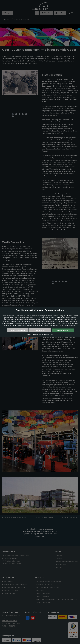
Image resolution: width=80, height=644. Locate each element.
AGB (51, 334)
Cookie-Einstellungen (18, 330)
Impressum (45, 334)
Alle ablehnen (40, 330)
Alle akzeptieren (63, 330)
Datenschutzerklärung (35, 334)
